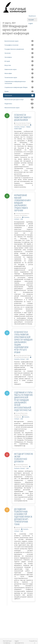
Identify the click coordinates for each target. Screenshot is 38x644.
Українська (32, 16)
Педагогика (19, 104)
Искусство (19, 65)
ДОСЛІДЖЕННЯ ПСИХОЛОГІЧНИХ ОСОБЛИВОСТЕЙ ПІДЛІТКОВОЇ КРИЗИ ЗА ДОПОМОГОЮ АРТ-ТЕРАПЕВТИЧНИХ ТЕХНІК (23, 517)
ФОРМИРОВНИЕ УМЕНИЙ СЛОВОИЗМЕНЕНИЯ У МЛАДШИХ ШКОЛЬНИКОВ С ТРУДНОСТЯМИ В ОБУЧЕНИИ (23, 203)
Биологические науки (19, 41)
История (19, 61)
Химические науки (19, 69)
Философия (19, 73)
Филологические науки (19, 108)
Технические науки (19, 77)
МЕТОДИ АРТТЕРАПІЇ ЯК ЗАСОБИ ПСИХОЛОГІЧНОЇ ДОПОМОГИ (24, 458)
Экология (19, 53)
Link (22, 219)
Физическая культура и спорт (19, 99)
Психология (19, 95)
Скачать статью (23, 126)
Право (19, 91)
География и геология (19, 45)
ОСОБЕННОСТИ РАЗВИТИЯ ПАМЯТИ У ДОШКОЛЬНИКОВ (23, 117)
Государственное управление (19, 49)
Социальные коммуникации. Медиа (19, 87)
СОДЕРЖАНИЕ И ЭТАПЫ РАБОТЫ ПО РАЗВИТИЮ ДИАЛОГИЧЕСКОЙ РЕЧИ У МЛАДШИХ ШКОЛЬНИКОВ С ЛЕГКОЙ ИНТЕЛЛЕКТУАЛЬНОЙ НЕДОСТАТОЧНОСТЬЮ (23, 401)
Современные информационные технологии (19, 82)
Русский (31, 20)
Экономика (19, 57)
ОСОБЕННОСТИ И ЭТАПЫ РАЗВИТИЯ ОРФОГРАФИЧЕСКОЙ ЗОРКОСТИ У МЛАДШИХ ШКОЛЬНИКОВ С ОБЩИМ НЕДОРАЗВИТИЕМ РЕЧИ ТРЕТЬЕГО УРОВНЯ (23, 342)
